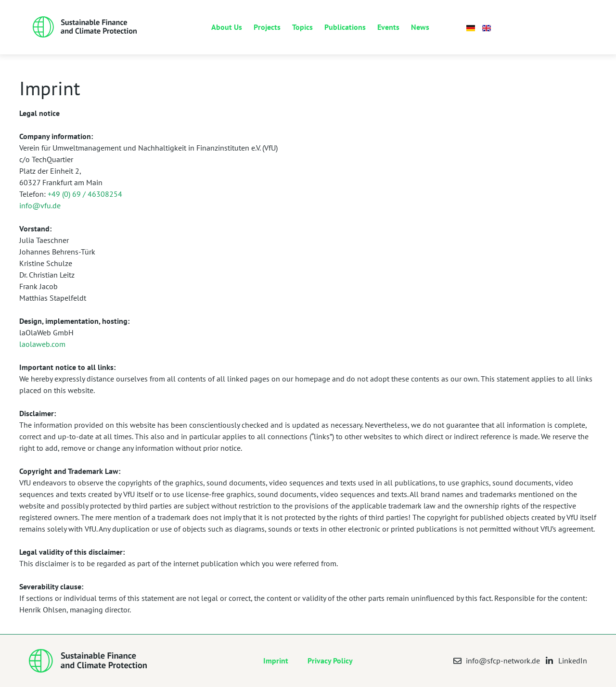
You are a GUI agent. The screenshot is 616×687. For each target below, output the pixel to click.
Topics (302, 27)
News (420, 27)
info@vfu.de (40, 205)
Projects (267, 27)
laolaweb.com (42, 344)
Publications (345, 27)
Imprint (276, 661)
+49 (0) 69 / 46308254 (85, 194)
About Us (227, 27)
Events (388, 27)
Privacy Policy (330, 661)
